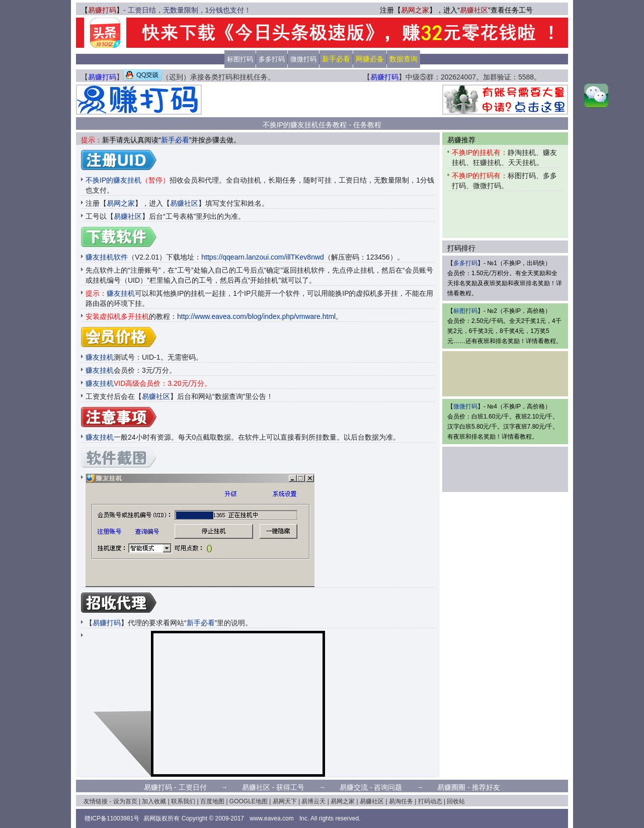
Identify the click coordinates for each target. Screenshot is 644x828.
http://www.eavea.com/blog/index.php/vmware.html (256, 316)
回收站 (456, 801)
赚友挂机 (121, 293)
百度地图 (212, 801)
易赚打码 (102, 10)
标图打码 (240, 59)
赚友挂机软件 (107, 257)
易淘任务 (401, 801)
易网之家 (415, 10)
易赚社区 (474, 10)
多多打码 (272, 59)
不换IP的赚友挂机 (128, 180)
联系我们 (183, 801)
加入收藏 (154, 801)
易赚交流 (354, 787)
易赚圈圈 (451, 787)
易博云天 (313, 801)
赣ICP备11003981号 (112, 818)
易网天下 (285, 801)
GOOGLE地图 (249, 801)
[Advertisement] (322, 100)
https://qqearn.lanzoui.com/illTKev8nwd (263, 257)
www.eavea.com (271, 818)
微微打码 (303, 59)
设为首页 (125, 801)
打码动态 (430, 801)
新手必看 (175, 140)
